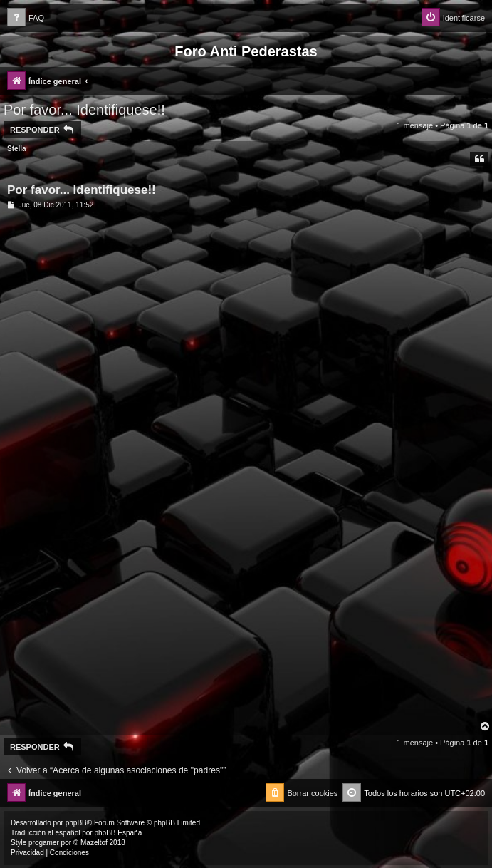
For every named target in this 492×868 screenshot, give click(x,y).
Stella (17, 149)
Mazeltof (94, 843)
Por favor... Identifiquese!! (84, 110)
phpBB (76, 823)
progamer (44, 843)
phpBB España (118, 833)
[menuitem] (26, 18)
